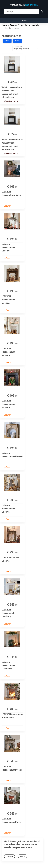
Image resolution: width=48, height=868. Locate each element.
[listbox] (26, 49)
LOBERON (9, 856)
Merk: (7, 41)
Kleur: (17, 41)
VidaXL (23, 856)
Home (24, 21)
